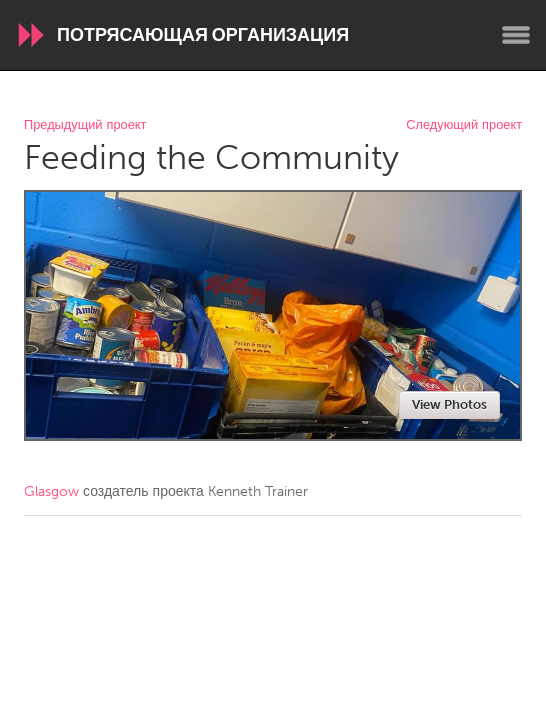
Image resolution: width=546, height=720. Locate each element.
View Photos (449, 404)
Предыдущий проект (85, 125)
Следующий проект (464, 125)
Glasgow (51, 491)
